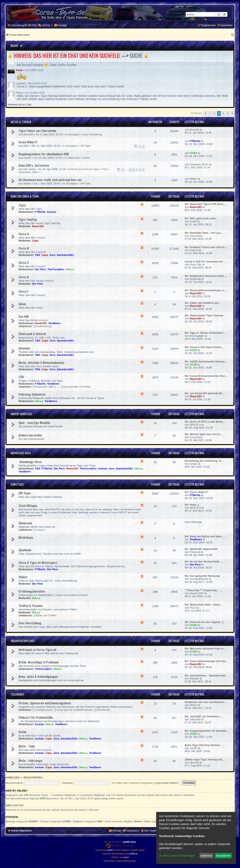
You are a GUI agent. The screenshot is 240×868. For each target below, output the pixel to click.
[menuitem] (32, 25)
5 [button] (228, 113)
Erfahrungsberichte (32, 591)
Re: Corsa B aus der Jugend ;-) (204, 622)
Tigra (22, 205)
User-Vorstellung (92, 134)
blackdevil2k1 (65, 255)
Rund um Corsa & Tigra (85, 169)
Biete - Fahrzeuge (30, 760)
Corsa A (24, 234)
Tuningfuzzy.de (43, 710)
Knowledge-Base (21, 453)
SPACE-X (195, 425)
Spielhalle (25, 550)
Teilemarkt (74, 158)
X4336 (194, 748)
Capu (35, 241)
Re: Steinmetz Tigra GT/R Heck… (205, 204)
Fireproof (195, 552)
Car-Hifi (24, 316)
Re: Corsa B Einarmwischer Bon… (206, 376)
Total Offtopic (28, 506)
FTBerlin (195, 141)
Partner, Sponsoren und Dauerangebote (45, 703)
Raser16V (196, 207)
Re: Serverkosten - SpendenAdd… (206, 675)
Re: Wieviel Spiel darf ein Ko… (204, 434)
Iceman (52, 212)
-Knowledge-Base (30, 462)
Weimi (138, 821)
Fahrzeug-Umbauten (32, 394)
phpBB (110, 850)
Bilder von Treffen (45, 615)
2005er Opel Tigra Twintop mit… (205, 760)
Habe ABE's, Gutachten (34, 165)
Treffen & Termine (31, 606)
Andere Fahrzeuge (21, 414)
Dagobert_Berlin (199, 164)
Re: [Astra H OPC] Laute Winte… (205, 422)
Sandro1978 (197, 593)
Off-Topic (85, 146)
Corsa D (24, 277)
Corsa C (24, 262)
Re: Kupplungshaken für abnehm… (207, 731)
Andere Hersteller (30, 435)
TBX (38, 255)
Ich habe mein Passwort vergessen (132, 783)
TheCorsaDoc (56, 269)
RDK (26, 146)
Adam (22, 304)
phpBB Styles (130, 842)
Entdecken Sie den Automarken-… (206, 702)
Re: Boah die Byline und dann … (205, 536)
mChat (15, 46)
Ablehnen (206, 856)
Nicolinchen (102, 710)
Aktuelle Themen (21, 122)
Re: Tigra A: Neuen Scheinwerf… (205, 333)
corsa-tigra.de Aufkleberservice (73, 710)
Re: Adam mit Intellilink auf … (203, 303)
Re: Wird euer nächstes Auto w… (205, 649)
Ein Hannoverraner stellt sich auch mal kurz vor (50, 180)
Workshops (26, 537)
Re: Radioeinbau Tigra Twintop (204, 315)
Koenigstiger (197, 336)
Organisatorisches (23, 641)
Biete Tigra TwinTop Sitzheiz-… (204, 745)
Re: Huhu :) (192, 505)
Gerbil (193, 221)
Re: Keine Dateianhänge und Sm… (206, 661)
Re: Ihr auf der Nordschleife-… (204, 562)
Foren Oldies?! (28, 142)
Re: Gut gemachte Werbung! (202, 576)
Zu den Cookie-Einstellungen (177, 856)
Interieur (24, 348)
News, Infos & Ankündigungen (38, 676)
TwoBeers (55, 323)
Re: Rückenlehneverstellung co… (206, 290)
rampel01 (21, 83)
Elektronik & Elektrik (32, 334)
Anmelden (13, 778)
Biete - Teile (27, 746)
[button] (205, 113)
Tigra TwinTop (28, 219)
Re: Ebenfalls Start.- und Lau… (204, 233)
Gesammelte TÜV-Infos (76, 387)
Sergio (194, 464)
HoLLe (70, 269)
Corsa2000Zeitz (199, 579)
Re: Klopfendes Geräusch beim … (206, 276)
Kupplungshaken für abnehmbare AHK (44, 154)
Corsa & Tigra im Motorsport (38, 562)
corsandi (195, 236)
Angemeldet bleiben (168, 783)
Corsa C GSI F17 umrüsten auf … (205, 262)
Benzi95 (28, 134)
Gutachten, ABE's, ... (31, 172)
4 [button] (223, 113)
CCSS (193, 153)
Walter (27, 184)
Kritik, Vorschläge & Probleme (39, 662)
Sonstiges (74, 134)
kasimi (126, 857)
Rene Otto (196, 265)
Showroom (25, 523)
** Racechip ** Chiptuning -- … (204, 590)
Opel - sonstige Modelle (34, 423)
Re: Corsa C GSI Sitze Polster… (204, 347)
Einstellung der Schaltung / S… (204, 461)
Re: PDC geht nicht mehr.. (201, 218)
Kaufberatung (42, 326)
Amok (19, 70)
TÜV (104, 169)
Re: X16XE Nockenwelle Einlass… (206, 362)
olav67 (27, 158)
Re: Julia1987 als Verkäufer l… (204, 716)
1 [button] (210, 113)
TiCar (193, 608)
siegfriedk (195, 279)
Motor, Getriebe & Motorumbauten (41, 362)
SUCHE (136, 56)
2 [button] (214, 113)
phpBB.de (133, 854)
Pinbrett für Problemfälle (36, 717)
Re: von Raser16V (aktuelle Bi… (205, 393)
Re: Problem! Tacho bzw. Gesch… (206, 247)
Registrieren (33, 778)
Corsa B (24, 248)
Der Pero (40, 269)
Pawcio (20, 93)
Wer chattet (15, 806)
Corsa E (24, 291)
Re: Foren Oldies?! (197, 492)
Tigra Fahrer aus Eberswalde (37, 131)
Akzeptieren (223, 856)
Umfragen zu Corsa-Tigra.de (38, 649)
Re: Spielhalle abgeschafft (201, 549)
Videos (23, 577)
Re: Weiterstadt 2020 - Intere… (204, 605)
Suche (86, 158)
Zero (53, 255)
